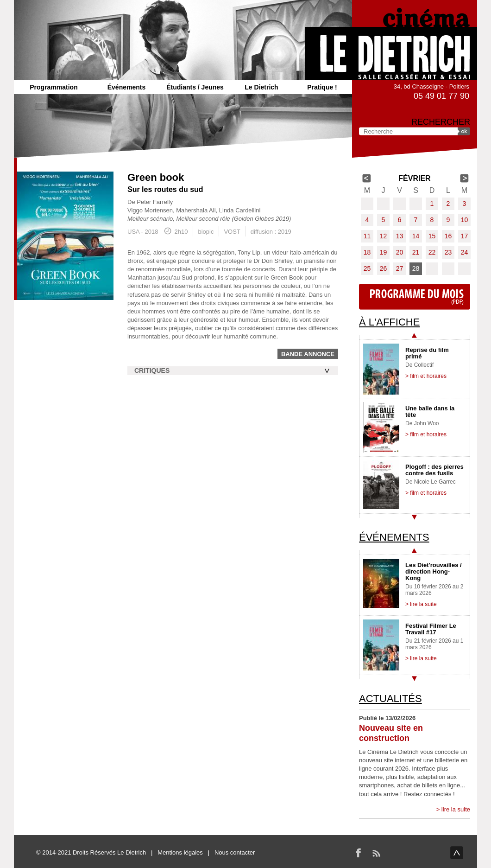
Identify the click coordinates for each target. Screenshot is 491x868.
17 (465, 236)
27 (400, 268)
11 (367, 236)
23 (448, 252)
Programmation (54, 87)
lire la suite (456, 809)
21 (416, 252)
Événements (126, 87)
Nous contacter (235, 852)
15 (432, 236)
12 (384, 236)
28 (416, 268)
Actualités (390, 699)
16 (448, 236)
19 (384, 252)
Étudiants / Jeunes (195, 87)
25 (367, 268)
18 (367, 252)
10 (465, 220)
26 (384, 268)
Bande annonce (308, 354)
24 (465, 252)
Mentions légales (180, 852)
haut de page (457, 853)
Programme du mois (415, 297)
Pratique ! (322, 87)
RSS (376, 853)
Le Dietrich (261, 87)
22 (432, 252)
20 (400, 252)
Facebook (359, 853)
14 (416, 236)
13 (400, 236)
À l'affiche (389, 322)
